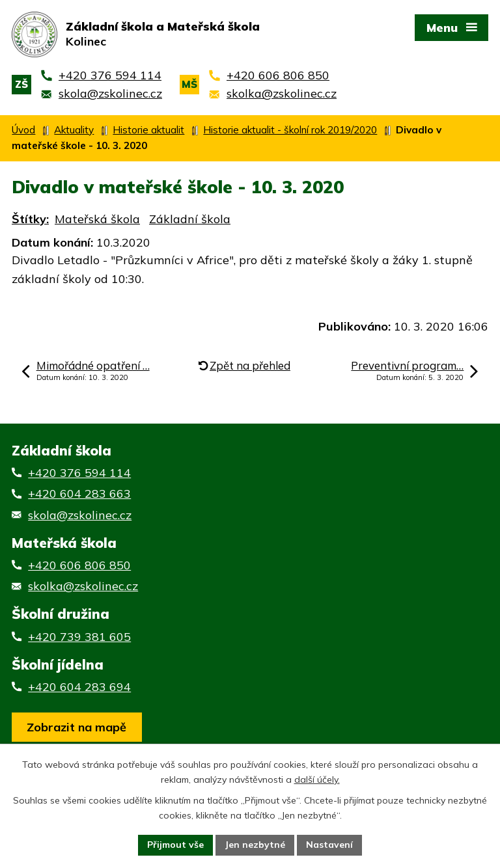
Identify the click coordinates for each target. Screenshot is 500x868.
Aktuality (74, 130)
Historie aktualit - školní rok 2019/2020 (290, 130)
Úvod (23, 130)
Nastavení (329, 845)
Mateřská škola (97, 219)
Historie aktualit (148, 130)
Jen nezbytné (255, 845)
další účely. (317, 780)
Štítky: (30, 219)
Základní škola (190, 219)
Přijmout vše (175, 845)
